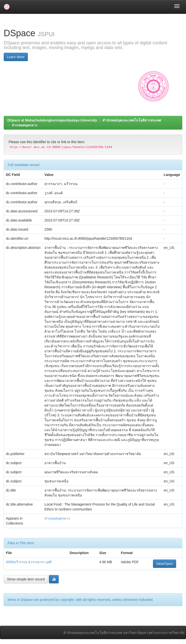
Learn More (16, 57)
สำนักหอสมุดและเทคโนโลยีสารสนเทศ (132, 120)
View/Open (165, 564)
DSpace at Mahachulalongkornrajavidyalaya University (52, 120)
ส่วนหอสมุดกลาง (25, 125)
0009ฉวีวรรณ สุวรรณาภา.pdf (29, 562)
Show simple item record (26, 579)
